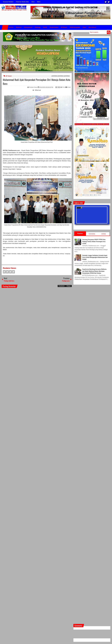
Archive (104, 234)
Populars (80, 233)
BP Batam (9, 76)
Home (5, 27)
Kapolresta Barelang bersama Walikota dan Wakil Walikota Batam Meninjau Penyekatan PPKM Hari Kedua (94, 271)
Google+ (10, 272)
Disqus (69, 286)
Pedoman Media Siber (22, 2)
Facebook (109, 2)
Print (63, 87)
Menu (39, 2)
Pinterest (13, 272)
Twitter (106, 2)
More (33, 2)
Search (109, 32)
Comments (92, 234)
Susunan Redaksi (8, 2)
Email (68, 87)
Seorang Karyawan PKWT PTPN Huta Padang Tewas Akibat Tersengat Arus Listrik (94, 242)
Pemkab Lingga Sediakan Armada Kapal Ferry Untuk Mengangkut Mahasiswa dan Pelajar (95, 257)
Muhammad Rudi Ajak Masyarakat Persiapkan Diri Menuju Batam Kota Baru (37, 82)
